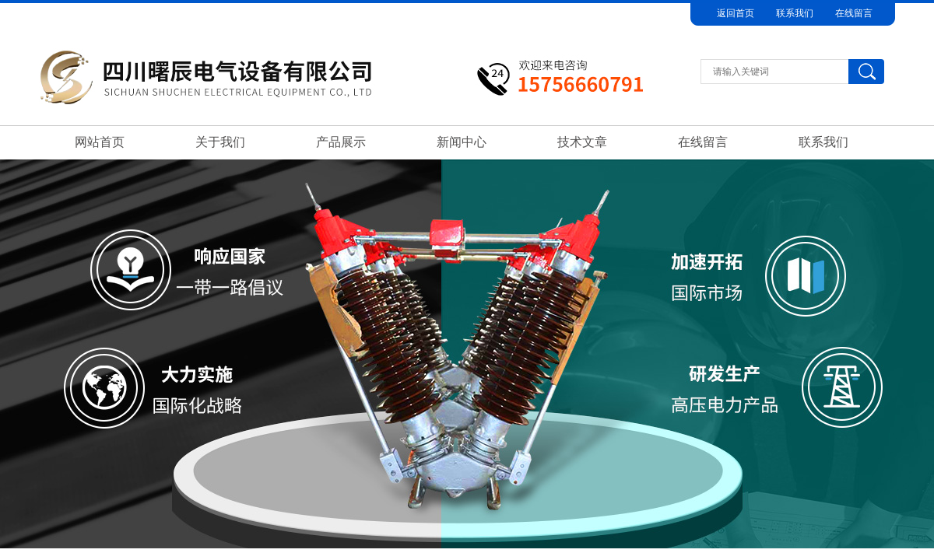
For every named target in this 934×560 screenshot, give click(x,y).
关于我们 (220, 142)
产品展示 (341, 142)
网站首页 (100, 142)
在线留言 (854, 13)
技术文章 (582, 142)
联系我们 (795, 13)
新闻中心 (462, 142)
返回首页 (736, 13)
